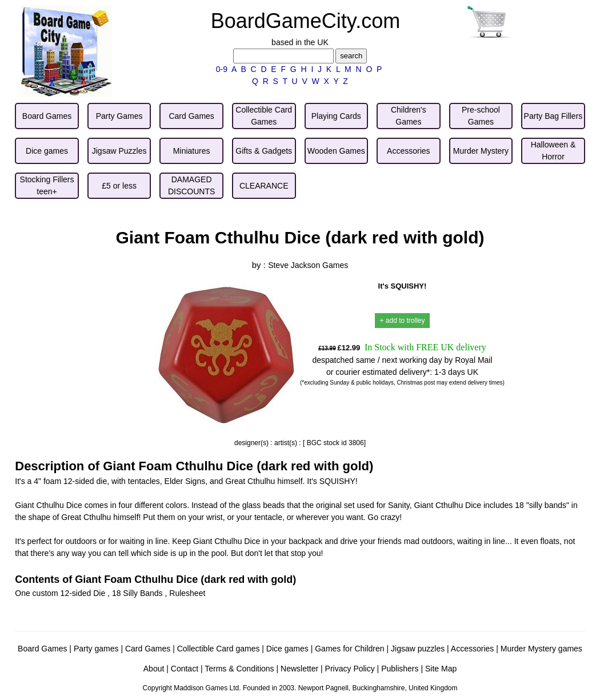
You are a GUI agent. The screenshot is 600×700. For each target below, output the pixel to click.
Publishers (400, 669)
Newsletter (299, 669)
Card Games (148, 649)
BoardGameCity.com (305, 21)
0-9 (222, 69)
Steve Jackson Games (308, 265)
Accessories (472, 649)
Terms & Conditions (239, 669)
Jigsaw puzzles (418, 649)
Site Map (441, 669)
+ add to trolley (402, 321)
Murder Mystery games (541, 649)
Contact (185, 669)
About (154, 669)
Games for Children (349, 649)
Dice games (287, 649)
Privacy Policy (350, 669)
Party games (96, 649)
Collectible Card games (219, 649)
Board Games (42, 649)
